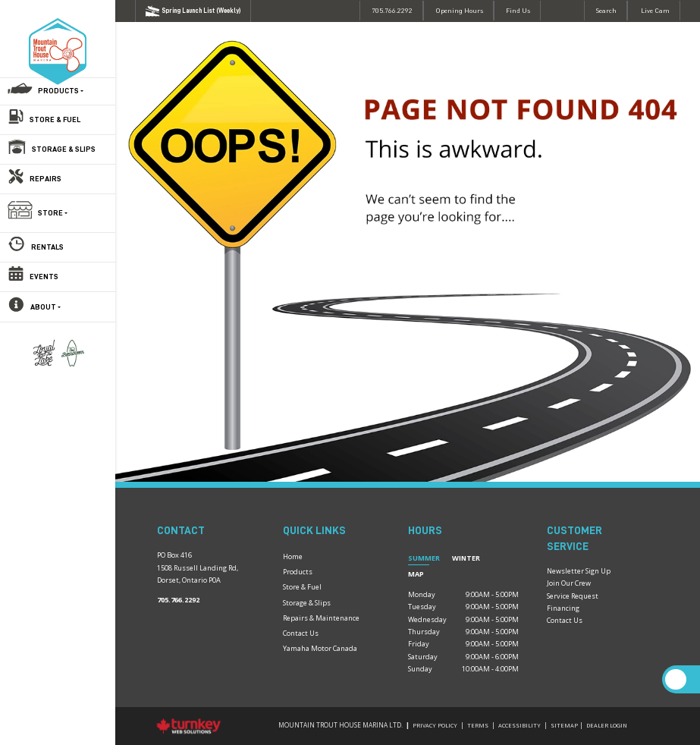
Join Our (561, 583)
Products (298, 572)
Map (416, 574)
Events (44, 277)
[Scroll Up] (675, 679)
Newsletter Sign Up (579, 571)
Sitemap (564, 725)
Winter (466, 558)
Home (293, 556)
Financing (563, 608)
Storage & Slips (64, 149)
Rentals (47, 247)
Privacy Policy (435, 725)
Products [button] (61, 91)
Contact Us (301, 633)
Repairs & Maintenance (321, 618)
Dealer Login (607, 725)
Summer (424, 558)
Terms (478, 725)
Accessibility (520, 725)
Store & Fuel (55, 120)
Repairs (46, 179)
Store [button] (53, 213)
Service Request (573, 596)
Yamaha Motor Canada (320, 648)
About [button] (46, 307)
